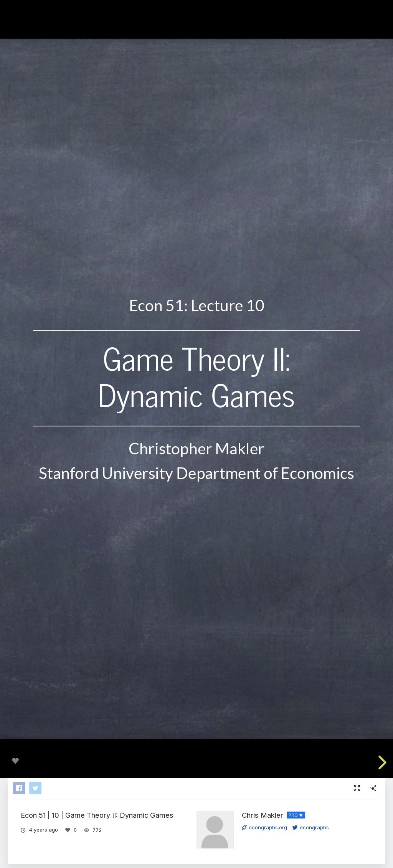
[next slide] (381, 762)
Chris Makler (263, 815)
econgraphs (311, 827)
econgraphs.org (264, 827)
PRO (293, 815)
